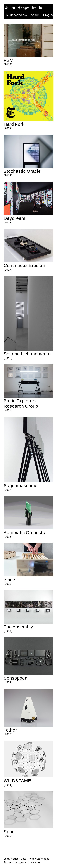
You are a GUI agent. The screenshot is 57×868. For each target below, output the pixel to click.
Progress (49, 15)
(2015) (28, 517)
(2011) (28, 764)
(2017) (28, 250)
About (35, 15)
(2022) (28, 100)
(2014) (28, 611)
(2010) (28, 814)
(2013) (28, 712)
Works (23, 15)
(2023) (28, 45)
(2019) (28, 318)
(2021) (28, 203)
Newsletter (34, 862)
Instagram (20, 862)
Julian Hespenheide (24, 7)
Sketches (12, 15)
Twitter (8, 862)
